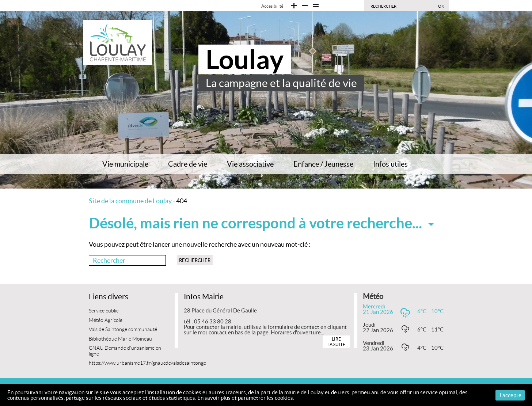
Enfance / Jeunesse (323, 164)
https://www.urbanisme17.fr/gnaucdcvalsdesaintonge (147, 363)
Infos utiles (390, 164)
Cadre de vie (188, 164)
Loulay (245, 59)
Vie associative (250, 164)
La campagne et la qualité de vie (281, 83)
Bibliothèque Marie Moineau (120, 339)
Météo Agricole (106, 320)
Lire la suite (336, 342)
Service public (104, 311)
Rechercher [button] (195, 260)
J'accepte (510, 395)
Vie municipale (125, 164)
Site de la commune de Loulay (130, 201)
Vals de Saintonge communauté (123, 329)
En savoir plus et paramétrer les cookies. (246, 398)
